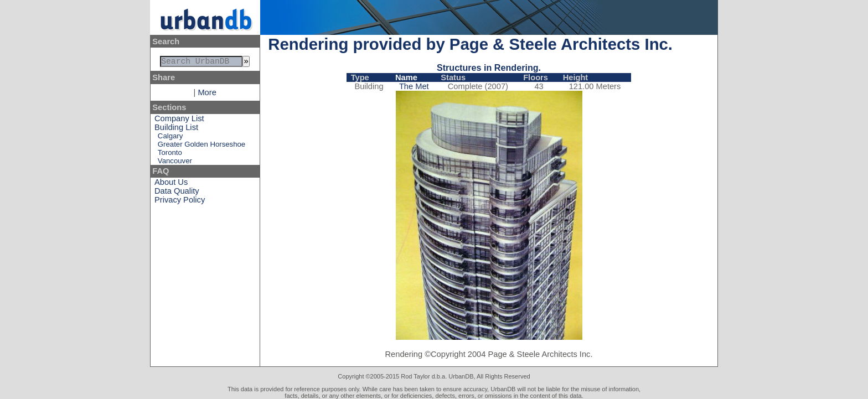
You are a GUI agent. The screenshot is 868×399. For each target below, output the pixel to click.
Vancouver (175, 163)
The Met (414, 86)
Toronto (170, 155)
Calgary (170, 138)
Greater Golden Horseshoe (201, 146)
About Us (171, 184)
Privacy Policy (180, 202)
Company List (179, 121)
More (207, 95)
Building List (176, 129)
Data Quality (177, 193)
